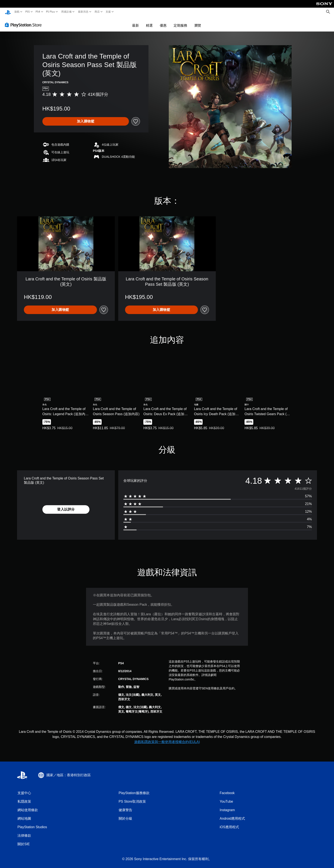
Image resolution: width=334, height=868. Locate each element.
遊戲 (17, 12)
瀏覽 (198, 24)
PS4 (38, 12)
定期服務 (180, 24)
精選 (149, 24)
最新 (135, 24)
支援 (108, 12)
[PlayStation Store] (24, 23)
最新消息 (83, 12)
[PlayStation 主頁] (8, 12)
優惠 (163, 24)
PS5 (27, 12)
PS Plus (50, 12)
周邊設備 (66, 12)
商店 (97, 12)
